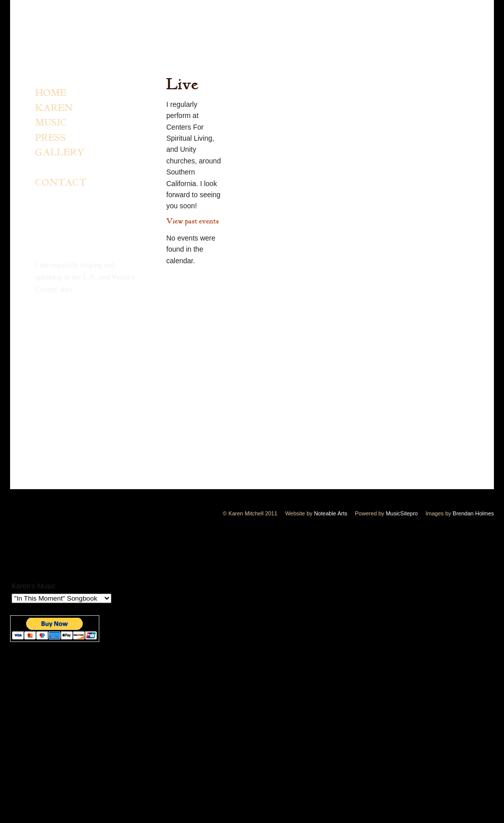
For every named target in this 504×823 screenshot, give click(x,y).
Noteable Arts (331, 513)
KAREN (54, 108)
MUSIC (51, 123)
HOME (51, 93)
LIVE (48, 168)
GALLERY (60, 153)
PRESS (51, 138)
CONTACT (61, 183)
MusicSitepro (402, 513)
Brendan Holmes (473, 513)
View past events (193, 221)
